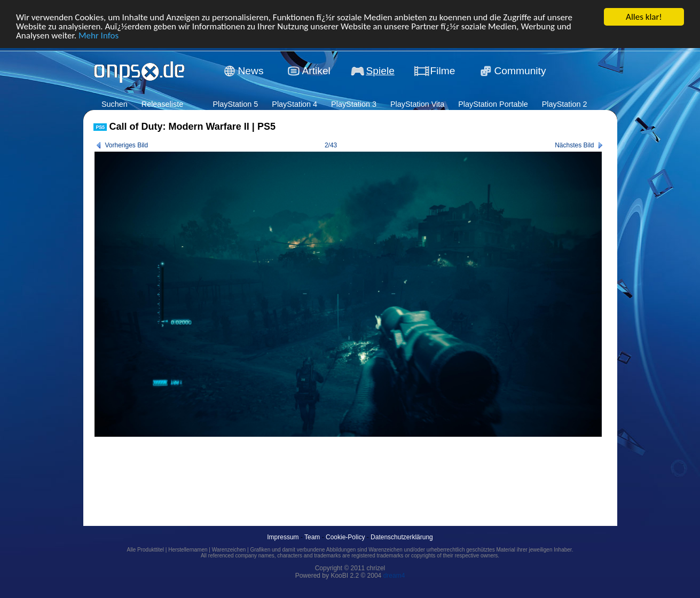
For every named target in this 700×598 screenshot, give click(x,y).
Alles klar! (644, 17)
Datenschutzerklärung (402, 537)
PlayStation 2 (565, 104)
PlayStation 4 (294, 104)
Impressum (283, 537)
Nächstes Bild (574, 145)
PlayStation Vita (417, 104)
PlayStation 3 (354, 104)
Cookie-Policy (345, 537)
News (251, 71)
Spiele (380, 71)
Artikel (316, 71)
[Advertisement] (288, 469)
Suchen (115, 104)
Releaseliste (162, 104)
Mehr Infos (99, 35)
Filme (443, 71)
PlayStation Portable (493, 104)
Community (520, 71)
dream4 (394, 576)
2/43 (331, 145)
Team (312, 537)
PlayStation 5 (235, 104)
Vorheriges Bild (127, 145)
